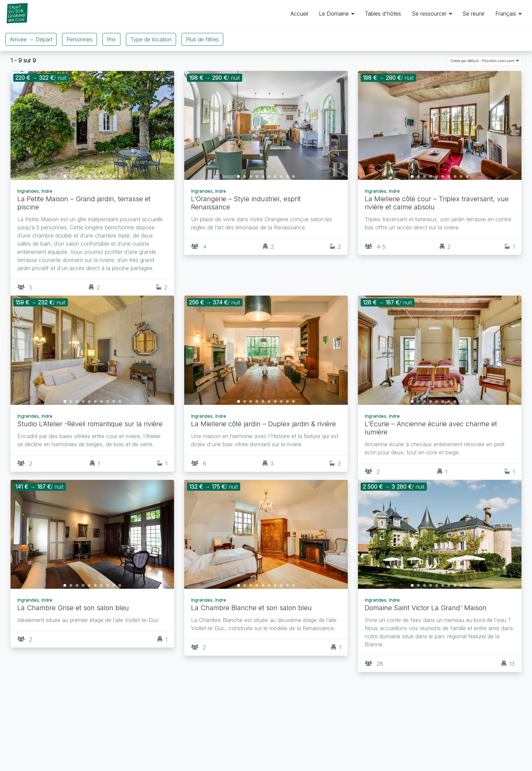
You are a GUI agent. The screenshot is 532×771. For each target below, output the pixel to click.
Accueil (299, 14)
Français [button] (507, 14)
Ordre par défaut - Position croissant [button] (483, 61)
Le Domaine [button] (335, 14)
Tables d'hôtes (383, 14)
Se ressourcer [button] (430, 14)
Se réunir (473, 14)
